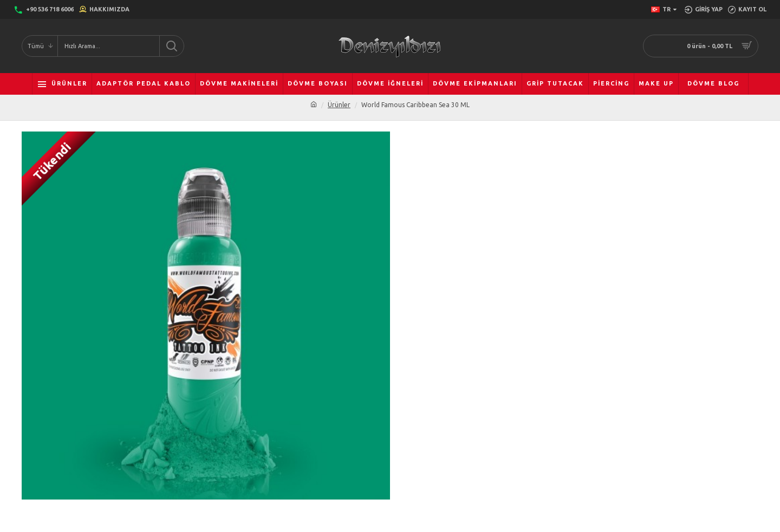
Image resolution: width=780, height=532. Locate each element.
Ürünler (339, 105)
